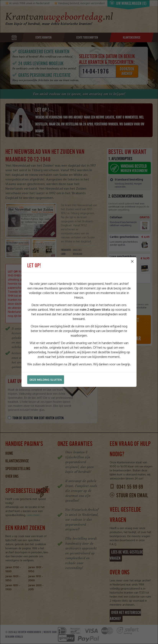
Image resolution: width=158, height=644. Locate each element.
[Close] (132, 261)
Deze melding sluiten (46, 380)
